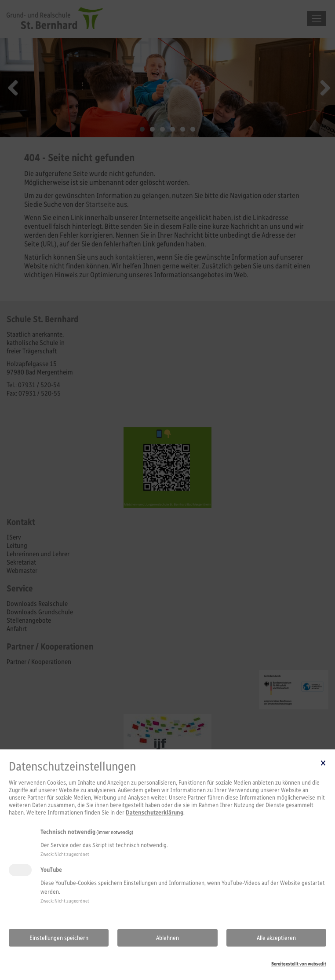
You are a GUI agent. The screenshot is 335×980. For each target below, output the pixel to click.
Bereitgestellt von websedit (299, 964)
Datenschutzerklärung (155, 813)
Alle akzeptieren (276, 938)
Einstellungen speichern (59, 938)
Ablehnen (167, 938)
